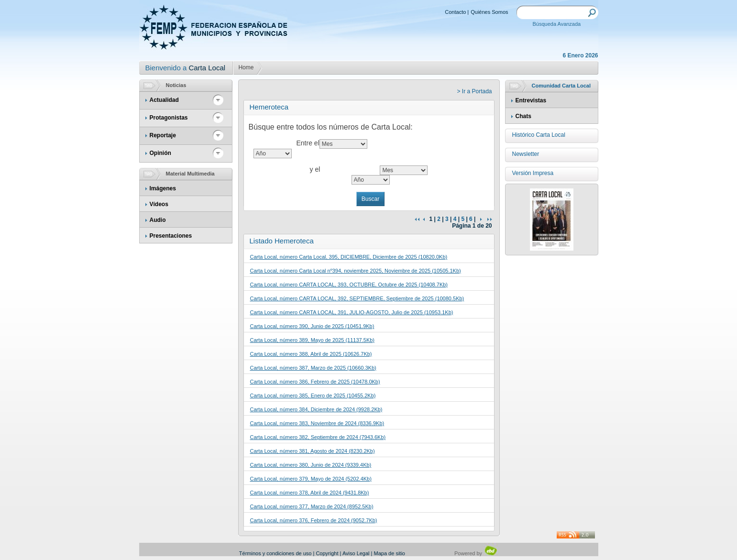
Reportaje (163, 135)
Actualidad (164, 100)
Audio (158, 220)
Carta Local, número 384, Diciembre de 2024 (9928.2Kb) (316, 409)
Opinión (160, 153)
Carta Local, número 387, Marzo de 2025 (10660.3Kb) (313, 368)
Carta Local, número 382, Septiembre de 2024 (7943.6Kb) (318, 437)
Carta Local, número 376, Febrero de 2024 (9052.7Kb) (314, 520)
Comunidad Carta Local (561, 86)
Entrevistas (531, 100)
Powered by (476, 553)
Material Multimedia (190, 174)
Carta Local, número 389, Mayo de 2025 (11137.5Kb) (313, 340)
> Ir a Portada (474, 91)
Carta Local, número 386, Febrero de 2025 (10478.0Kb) (315, 382)
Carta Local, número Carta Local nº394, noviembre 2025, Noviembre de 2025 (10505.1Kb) (356, 271)
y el (315, 169)
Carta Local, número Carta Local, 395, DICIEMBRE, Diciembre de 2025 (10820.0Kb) (349, 257)
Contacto (455, 12)
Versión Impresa (533, 173)
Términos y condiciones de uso (275, 553)
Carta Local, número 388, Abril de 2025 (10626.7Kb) (311, 354)
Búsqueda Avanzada (557, 24)
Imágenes (163, 188)
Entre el (308, 143)
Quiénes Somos (489, 12)
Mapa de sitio (390, 553)
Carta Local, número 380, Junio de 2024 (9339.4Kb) (311, 465)
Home (246, 67)
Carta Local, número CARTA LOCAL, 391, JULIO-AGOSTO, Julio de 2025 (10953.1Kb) (352, 312)
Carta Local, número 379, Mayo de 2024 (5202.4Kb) (311, 479)
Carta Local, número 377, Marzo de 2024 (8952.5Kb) (312, 506)
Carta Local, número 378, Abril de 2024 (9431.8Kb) (310, 493)
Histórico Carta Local (539, 135)
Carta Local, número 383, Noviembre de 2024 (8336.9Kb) (317, 423)
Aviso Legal (356, 553)
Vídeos (159, 204)
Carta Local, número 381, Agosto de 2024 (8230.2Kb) (313, 451)
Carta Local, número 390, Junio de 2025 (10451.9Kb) (312, 326)
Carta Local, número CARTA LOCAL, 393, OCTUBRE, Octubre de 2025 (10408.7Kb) (349, 285)
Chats (523, 116)
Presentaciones (171, 236)
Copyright (327, 553)
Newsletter (526, 154)
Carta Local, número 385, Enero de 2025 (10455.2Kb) (313, 395)
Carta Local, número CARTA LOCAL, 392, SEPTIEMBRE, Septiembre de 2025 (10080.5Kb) (357, 298)
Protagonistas (169, 118)
